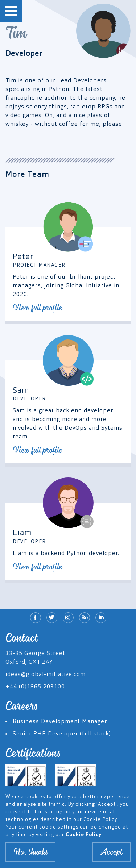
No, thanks (30, 855)
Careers (22, 706)
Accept (111, 855)
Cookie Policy (84, 838)
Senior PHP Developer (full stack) (62, 734)
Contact (22, 638)
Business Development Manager (60, 722)
